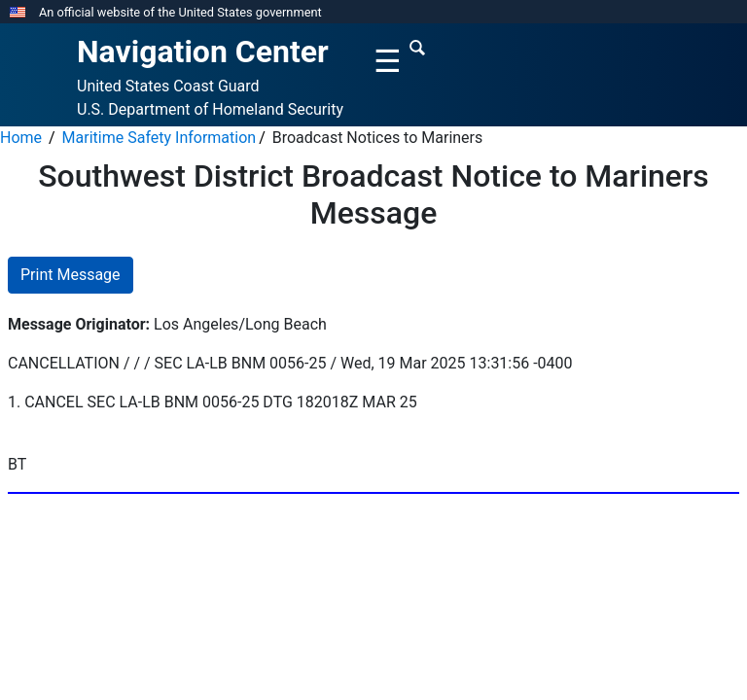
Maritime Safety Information (160, 138)
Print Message (71, 275)
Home (21, 138)
